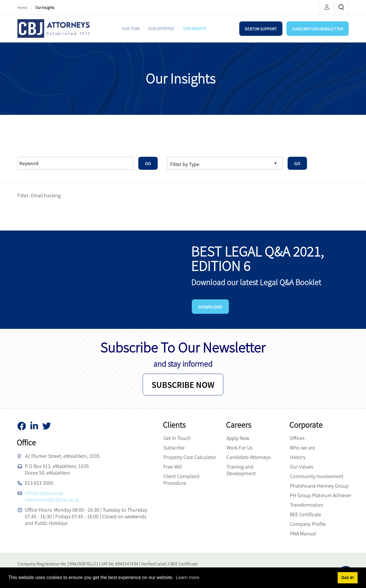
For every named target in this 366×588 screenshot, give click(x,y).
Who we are (302, 448)
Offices (297, 438)
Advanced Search (73, 149)
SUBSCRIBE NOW (183, 385)
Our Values (301, 467)
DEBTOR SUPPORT (261, 29)
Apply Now (238, 438)
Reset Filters (34, 149)
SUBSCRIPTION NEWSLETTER (318, 29)
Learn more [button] (187, 577)
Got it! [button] (347, 578)
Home (23, 8)
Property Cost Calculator (190, 457)
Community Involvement (317, 476)
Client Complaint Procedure (182, 480)
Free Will (173, 467)
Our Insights (45, 8)
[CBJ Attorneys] (54, 28)
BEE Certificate (306, 514)
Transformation (307, 505)
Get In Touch (177, 438)
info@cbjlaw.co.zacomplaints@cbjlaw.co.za (52, 496)
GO (148, 163)
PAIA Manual (303, 533)
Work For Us (239, 448)
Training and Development (241, 470)
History (298, 457)
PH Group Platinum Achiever (321, 495)
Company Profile (308, 524)
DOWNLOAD (210, 307)
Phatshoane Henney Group (319, 486)
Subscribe (174, 448)
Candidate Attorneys (249, 457)
